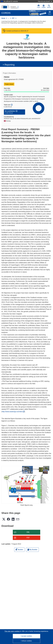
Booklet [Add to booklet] (19, 549)
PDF (28, 538)
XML (28, 532)
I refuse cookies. (26, 641)
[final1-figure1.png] (26, 485)
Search (49, 6)
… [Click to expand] (9, 18)
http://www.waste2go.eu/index (13, 412)
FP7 (13, 18)
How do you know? (45, 1)
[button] (44, 6)
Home (3, 18)
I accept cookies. (26, 636)
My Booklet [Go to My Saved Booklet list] (32, 550)
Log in (39, 6)
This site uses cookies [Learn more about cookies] (12, 631)
